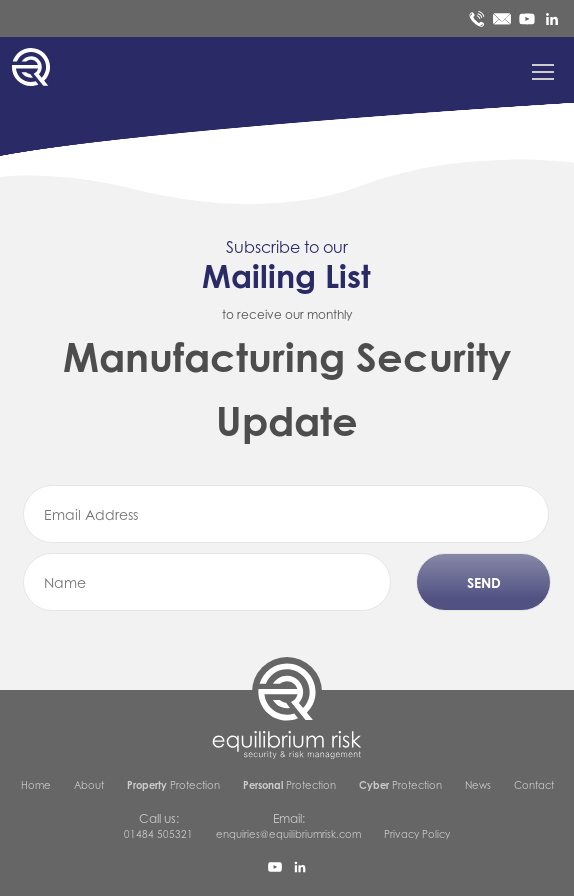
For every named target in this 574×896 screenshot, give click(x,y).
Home (36, 785)
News (478, 785)
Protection (173, 785)
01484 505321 (158, 834)
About (89, 785)
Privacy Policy (417, 834)
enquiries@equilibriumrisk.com (288, 834)
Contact (534, 785)
